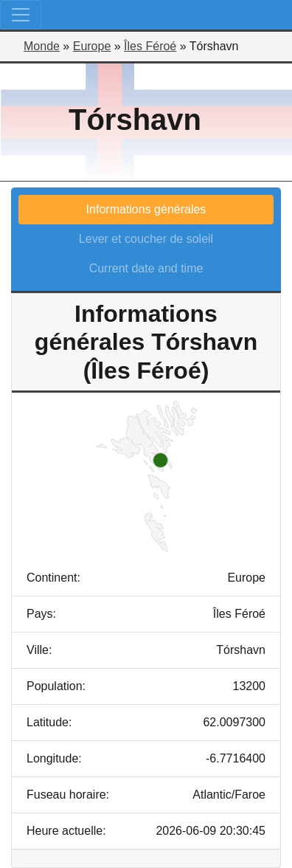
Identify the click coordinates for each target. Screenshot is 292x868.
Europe (92, 46)
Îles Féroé (150, 46)
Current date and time (146, 268)
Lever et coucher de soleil (146, 239)
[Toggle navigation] (21, 15)
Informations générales (146, 209)
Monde (42, 46)
